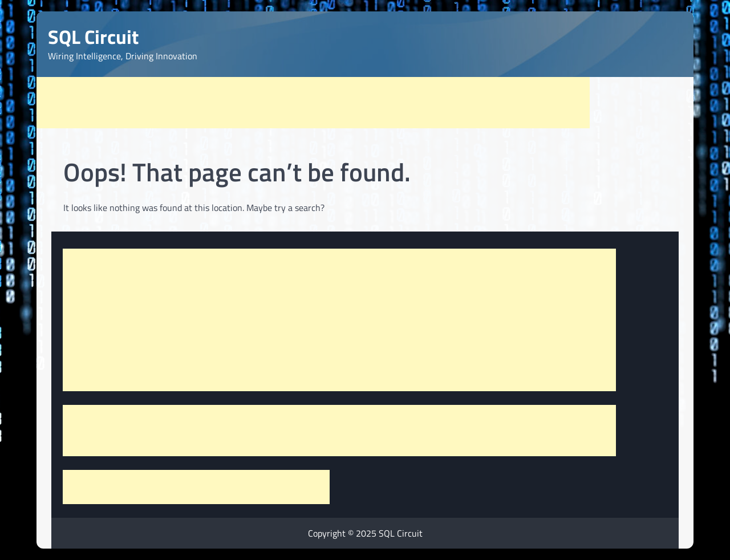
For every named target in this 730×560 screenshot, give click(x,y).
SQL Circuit (93, 37)
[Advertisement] (313, 103)
